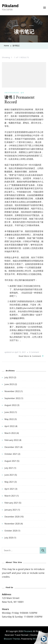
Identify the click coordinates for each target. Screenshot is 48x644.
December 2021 (12, 447)
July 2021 (9, 468)
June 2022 (9, 412)
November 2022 (12, 391)
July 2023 (9, 377)
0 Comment (34, 352)
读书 (22, 93)
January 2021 (11, 510)
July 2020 (9, 538)
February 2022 (11, 440)
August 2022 (10, 405)
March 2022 (10, 433)
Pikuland (10, 6)
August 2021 (10, 461)
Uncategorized (12, 93)
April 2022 (9, 426)
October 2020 (11, 531)
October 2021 (11, 454)
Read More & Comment (31, 356)
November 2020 (12, 524)
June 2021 (9, 475)
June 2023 (9, 384)
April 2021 (9, 489)
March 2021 (10, 496)
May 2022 (9, 419)
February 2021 (11, 503)
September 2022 (12, 398)
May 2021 (9, 482)
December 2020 (12, 517)
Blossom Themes (12, 639)
